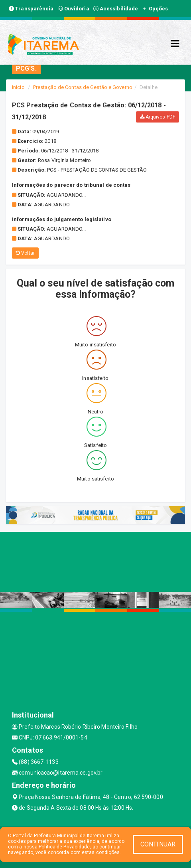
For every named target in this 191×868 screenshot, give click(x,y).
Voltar (25, 253)
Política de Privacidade (64, 847)
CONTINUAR (158, 844)
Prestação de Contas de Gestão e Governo (83, 87)
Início (18, 87)
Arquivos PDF (158, 117)
